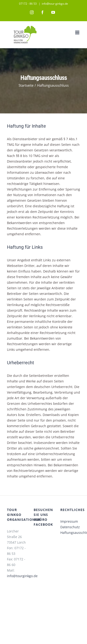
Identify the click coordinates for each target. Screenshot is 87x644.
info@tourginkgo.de (22, 576)
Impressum (69, 521)
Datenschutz (70, 527)
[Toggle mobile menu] (78, 32)
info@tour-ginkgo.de (55, 4)
